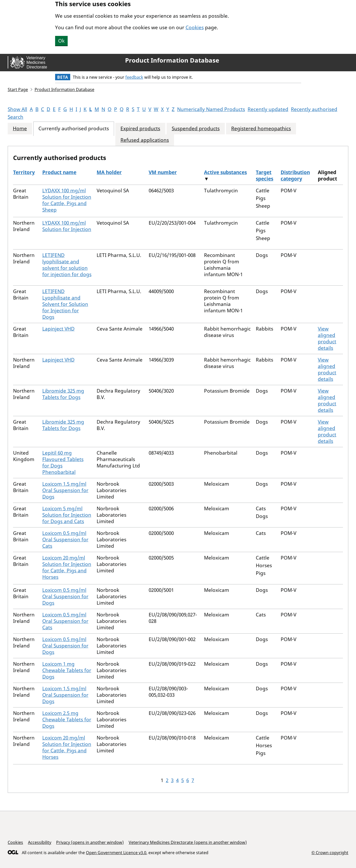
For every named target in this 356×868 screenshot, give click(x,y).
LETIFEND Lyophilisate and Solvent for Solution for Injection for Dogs (65, 304)
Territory (24, 172)
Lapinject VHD (58, 329)
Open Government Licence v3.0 (116, 853)
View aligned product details (327, 338)
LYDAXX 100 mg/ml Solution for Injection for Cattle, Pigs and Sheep (67, 200)
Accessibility (40, 842)
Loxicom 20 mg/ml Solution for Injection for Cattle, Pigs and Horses (67, 567)
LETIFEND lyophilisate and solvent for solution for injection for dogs (67, 265)
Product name (59, 172)
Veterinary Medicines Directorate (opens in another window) (188, 842)
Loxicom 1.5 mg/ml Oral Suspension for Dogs (65, 490)
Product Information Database (172, 60)
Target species (265, 176)
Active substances (225, 172)
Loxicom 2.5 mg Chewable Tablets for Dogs (67, 720)
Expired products (140, 129)
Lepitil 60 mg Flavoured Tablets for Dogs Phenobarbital (63, 462)
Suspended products (196, 129)
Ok (61, 41)
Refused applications (145, 140)
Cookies (195, 27)
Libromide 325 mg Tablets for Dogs (63, 394)
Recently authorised (314, 109)
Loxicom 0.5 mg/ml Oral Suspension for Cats (65, 540)
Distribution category (295, 176)
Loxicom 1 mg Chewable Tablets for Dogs (67, 670)
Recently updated (268, 109)
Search (16, 117)
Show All (17, 109)
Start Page (18, 89)
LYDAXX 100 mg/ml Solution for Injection (67, 226)
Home (20, 129)
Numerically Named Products (211, 109)
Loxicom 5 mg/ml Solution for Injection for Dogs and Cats (67, 515)
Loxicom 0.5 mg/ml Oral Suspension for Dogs (65, 596)
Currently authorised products (74, 129)
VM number (163, 172)
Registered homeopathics (261, 129)
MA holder (109, 172)
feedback (134, 77)
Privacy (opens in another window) (90, 842)
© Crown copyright (330, 852)
